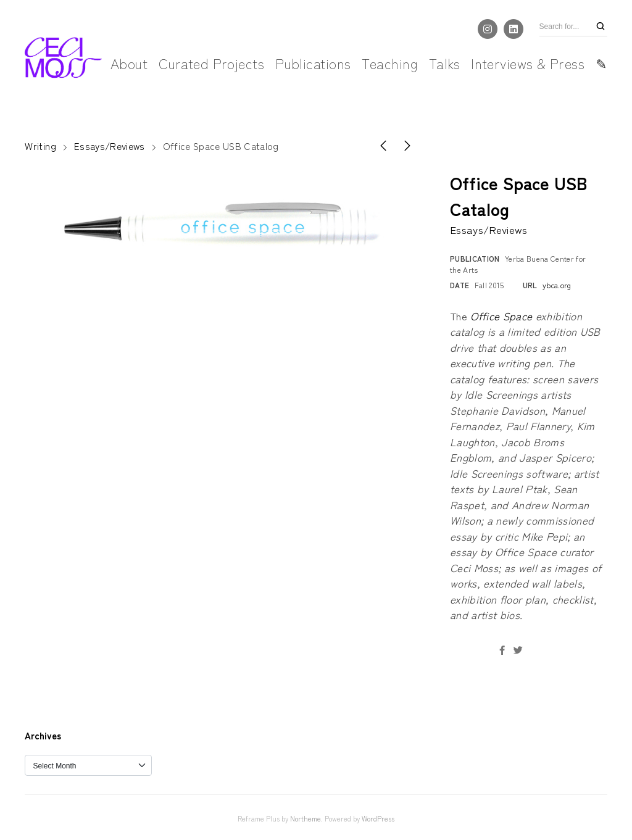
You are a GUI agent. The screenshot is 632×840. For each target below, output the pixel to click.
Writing (40, 146)
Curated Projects (211, 63)
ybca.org (557, 285)
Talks (444, 63)
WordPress (378, 818)
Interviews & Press (528, 63)
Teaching (390, 63)
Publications (313, 63)
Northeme (306, 818)
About (129, 63)
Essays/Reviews (110, 146)
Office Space (501, 316)
